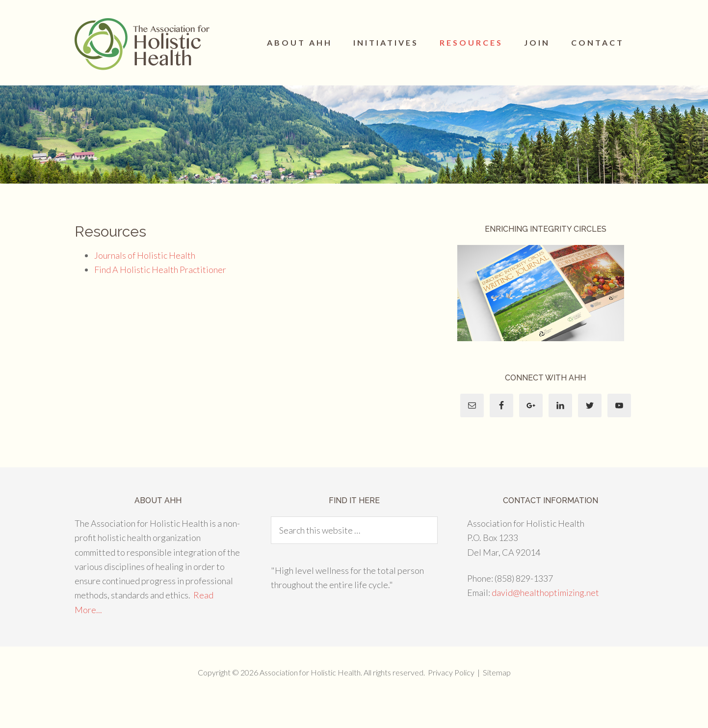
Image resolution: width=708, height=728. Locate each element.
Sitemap (497, 672)
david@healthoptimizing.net (545, 593)
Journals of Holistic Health (145, 255)
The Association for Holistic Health (144, 44)
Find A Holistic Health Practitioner (161, 270)
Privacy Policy (451, 672)
